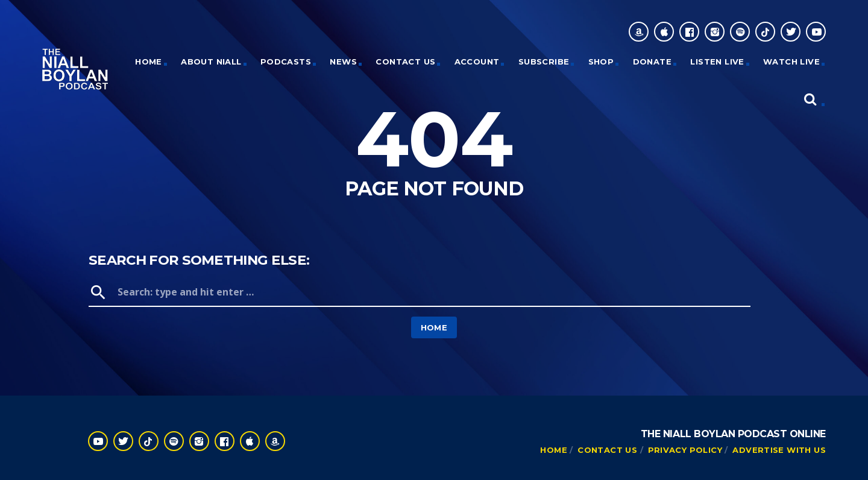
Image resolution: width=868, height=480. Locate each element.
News (343, 62)
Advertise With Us (779, 450)
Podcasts (286, 62)
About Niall (211, 62)
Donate (652, 62)
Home (434, 327)
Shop (601, 62)
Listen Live (717, 62)
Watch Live (791, 62)
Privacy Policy (685, 450)
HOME (149, 62)
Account (477, 62)
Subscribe (544, 62)
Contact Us (405, 62)
